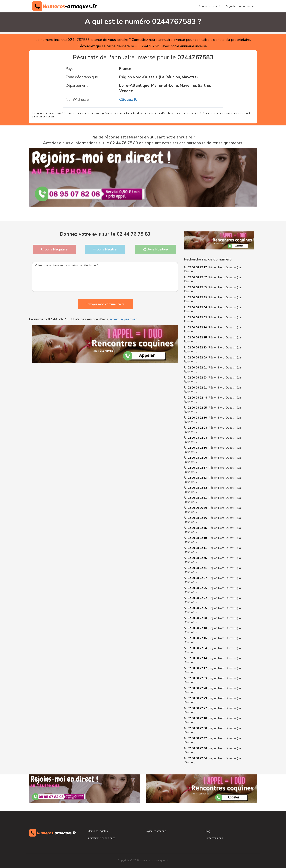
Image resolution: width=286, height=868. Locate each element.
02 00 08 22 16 (198, 448)
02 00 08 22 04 (198, 648)
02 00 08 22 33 (198, 478)
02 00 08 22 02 (198, 317)
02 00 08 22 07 (198, 578)
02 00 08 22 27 (198, 708)
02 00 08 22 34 (198, 758)
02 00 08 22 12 (198, 668)
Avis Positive (156, 249)
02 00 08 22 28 (198, 428)
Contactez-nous (214, 838)
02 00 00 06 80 (198, 508)
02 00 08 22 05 (198, 608)
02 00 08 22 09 (198, 358)
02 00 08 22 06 (198, 307)
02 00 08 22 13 (198, 348)
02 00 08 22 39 (198, 297)
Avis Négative (54, 249)
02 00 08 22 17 (198, 267)
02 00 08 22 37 (198, 468)
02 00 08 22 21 (198, 388)
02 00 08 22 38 (198, 618)
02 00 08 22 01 (198, 368)
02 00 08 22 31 (198, 498)
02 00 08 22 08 (198, 728)
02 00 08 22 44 (198, 398)
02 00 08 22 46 (198, 638)
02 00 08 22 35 (198, 528)
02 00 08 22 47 (198, 277)
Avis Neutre (105, 249)
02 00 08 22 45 (198, 558)
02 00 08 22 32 (198, 488)
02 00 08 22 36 (198, 518)
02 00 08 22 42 (198, 738)
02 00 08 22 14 (198, 658)
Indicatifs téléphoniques (101, 838)
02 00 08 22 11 (198, 548)
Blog (207, 831)
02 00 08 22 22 (198, 598)
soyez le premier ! (124, 319)
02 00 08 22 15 (198, 338)
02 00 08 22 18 (198, 718)
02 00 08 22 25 (198, 408)
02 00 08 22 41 (198, 568)
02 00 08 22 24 (198, 438)
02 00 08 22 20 (198, 688)
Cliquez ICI (129, 100)
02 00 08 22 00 (198, 458)
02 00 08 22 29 (198, 698)
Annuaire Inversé (209, 6)
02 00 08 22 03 (198, 678)
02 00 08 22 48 (198, 628)
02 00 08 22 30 (198, 418)
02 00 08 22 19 (198, 538)
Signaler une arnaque (240, 6)
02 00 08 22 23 (198, 378)
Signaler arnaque (156, 831)
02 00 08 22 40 (198, 748)
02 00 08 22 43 (198, 287)
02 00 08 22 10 (198, 328)
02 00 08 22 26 (198, 588)
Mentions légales (98, 831)
